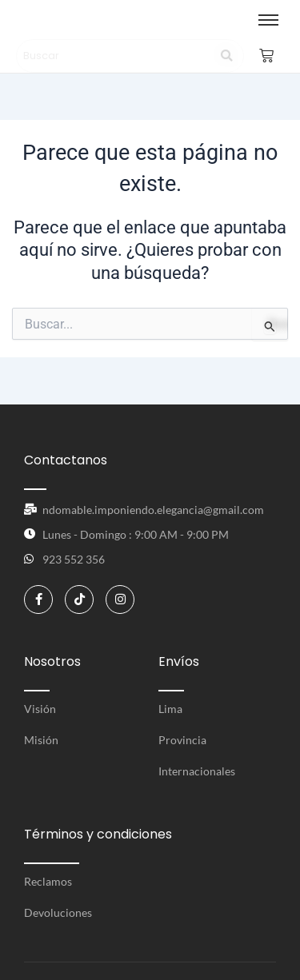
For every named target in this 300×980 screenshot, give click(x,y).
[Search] (115, 56)
